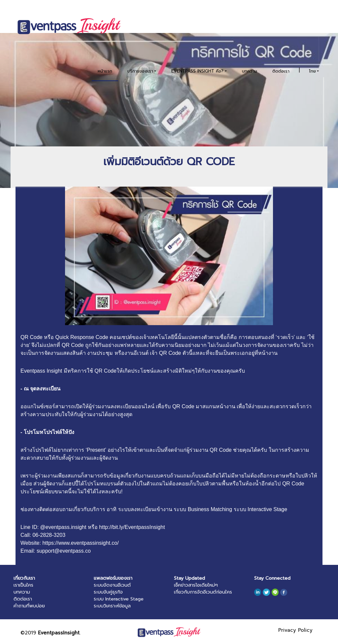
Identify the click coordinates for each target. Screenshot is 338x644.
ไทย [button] (312, 71)
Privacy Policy (295, 630)
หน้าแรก (105, 71)
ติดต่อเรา (281, 71)
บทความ (250, 71)
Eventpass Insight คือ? (197, 71)
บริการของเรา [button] (140, 71)
